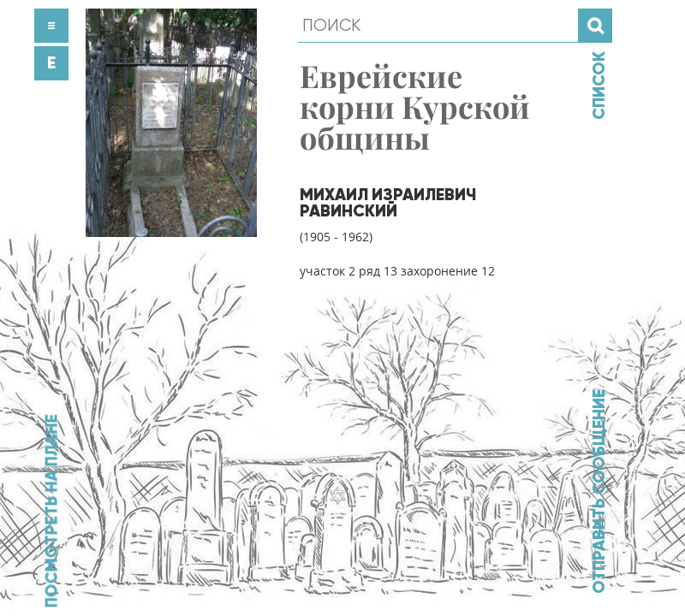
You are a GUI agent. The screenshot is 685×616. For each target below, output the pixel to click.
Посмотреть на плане (51, 511)
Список (599, 86)
